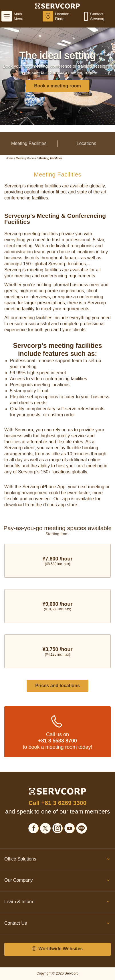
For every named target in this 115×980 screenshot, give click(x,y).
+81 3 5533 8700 (57, 741)
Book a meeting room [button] (57, 86)
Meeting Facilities (29, 143)
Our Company (57, 881)
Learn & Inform (57, 903)
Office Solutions (57, 860)
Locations (86, 143)
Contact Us (57, 924)
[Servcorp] (58, 6)
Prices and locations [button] (57, 686)
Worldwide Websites (57, 949)
